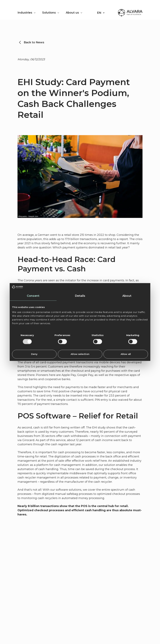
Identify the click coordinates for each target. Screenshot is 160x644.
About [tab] (127, 296)
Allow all (126, 354)
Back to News (34, 42)
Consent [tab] (33, 296)
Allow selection (80, 354)
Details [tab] (80, 296)
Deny (34, 354)
